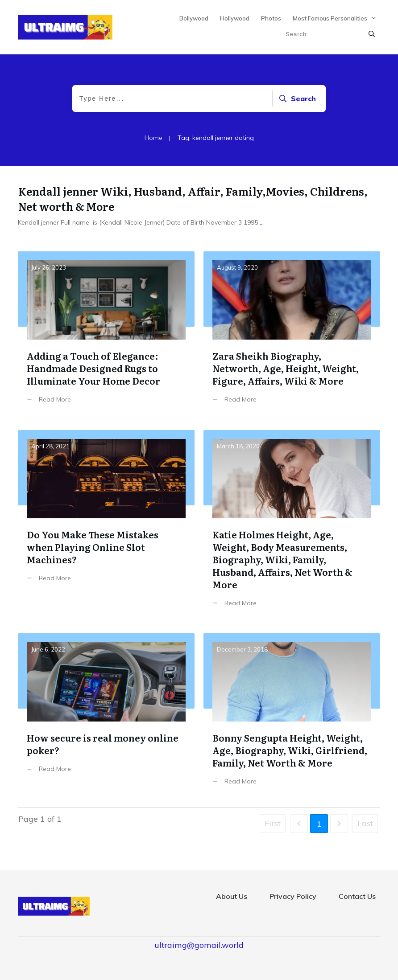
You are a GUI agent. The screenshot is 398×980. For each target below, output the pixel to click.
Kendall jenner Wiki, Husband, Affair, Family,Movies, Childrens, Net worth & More (193, 199)
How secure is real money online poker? (106, 716)
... (262, 222)
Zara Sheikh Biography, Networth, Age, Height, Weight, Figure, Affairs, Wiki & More (292, 334)
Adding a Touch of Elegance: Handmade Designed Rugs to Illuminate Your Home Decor (106, 334)
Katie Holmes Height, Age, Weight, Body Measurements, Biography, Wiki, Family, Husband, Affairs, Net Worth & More (292, 525)
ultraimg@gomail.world (199, 945)
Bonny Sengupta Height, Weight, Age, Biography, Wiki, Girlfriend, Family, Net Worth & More (292, 716)
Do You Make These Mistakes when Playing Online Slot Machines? (106, 525)
